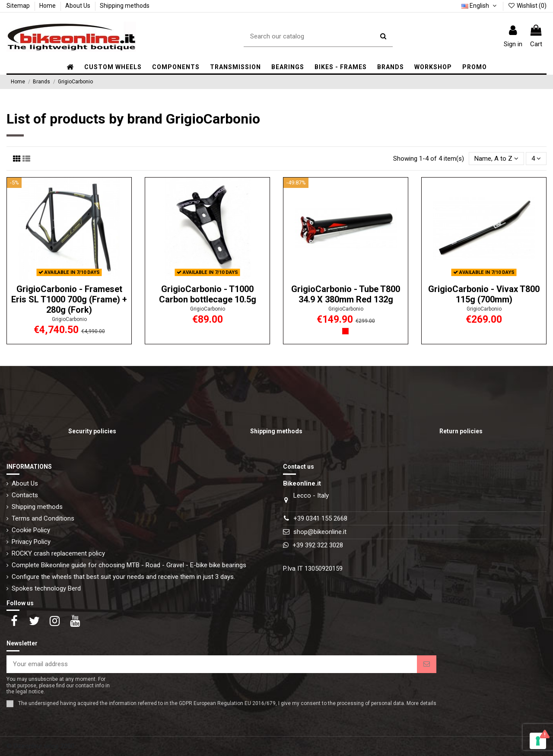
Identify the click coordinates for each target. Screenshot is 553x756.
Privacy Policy (31, 542)
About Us (78, 6)
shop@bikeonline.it (320, 532)
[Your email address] (212, 664)
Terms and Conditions (43, 518)
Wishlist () (527, 6)
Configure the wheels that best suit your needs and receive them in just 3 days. (123, 577)
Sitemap (19, 6)
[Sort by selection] (496, 159)
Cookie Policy (31, 530)
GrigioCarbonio (69, 319)
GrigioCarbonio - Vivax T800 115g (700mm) (484, 294)
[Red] (345, 331)
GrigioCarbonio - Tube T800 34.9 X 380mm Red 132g (346, 294)
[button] (176, 67)
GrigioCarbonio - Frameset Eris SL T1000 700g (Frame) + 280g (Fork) (69, 299)
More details (421, 703)
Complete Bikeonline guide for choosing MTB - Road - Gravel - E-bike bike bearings (129, 565)
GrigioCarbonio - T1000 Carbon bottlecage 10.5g (208, 294)
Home (48, 6)
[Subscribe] (427, 664)
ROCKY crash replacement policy (58, 553)
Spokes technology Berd (46, 588)
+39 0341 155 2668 (320, 518)
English (480, 6)
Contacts (25, 495)
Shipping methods (125, 6)
